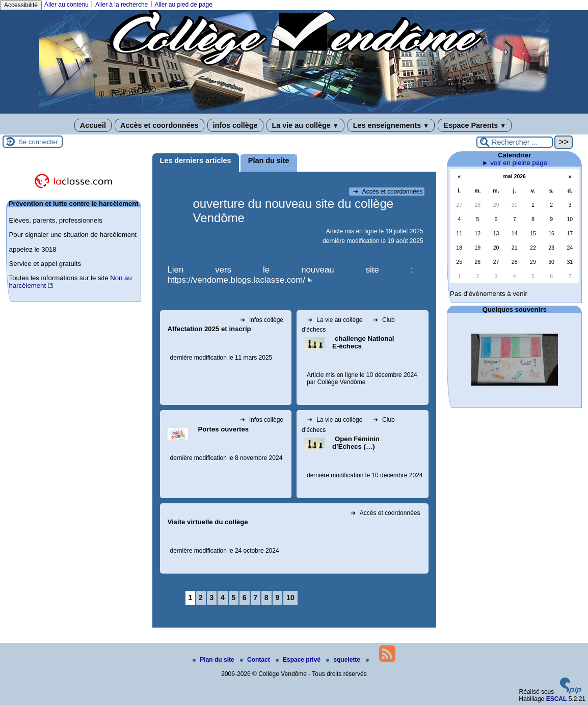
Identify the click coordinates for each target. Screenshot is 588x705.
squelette (344, 660)
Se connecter (38, 142)
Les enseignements (391, 125)
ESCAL (557, 699)
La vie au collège (305, 125)
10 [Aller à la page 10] (290, 598)
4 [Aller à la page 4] (223, 598)
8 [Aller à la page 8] (266, 598)
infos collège (235, 125)
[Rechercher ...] (515, 142)
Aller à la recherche (122, 5)
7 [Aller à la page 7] (255, 598)
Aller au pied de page (183, 5)
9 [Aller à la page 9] (277, 598)
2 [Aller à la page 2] (201, 598)
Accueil (93, 125)
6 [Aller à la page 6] (245, 598)
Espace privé (299, 660)
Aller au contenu (66, 5)
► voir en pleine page (515, 163)
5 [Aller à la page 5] (233, 598)
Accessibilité (21, 5)
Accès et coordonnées (159, 125)
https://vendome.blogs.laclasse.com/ (237, 280)
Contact (256, 660)
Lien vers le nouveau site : (290, 270)
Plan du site (214, 660)
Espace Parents (475, 125)
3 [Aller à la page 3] (211, 598)
